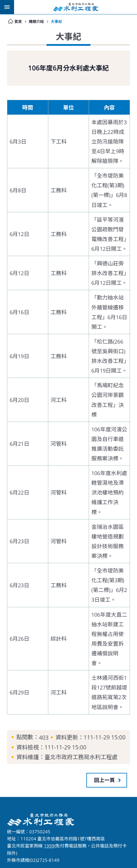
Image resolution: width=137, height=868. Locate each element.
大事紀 (58, 21)
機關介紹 (37, 21)
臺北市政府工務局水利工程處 (76, 7)
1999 (49, 846)
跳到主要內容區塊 (3, 3)
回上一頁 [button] (105, 780)
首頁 (18, 21)
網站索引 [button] (7, 7)
